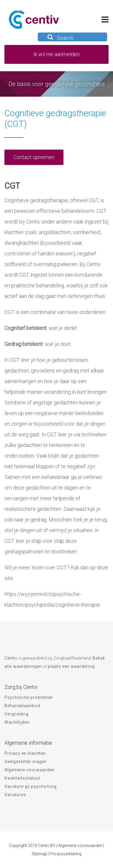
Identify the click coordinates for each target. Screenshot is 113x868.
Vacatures (15, 795)
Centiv (11, 658)
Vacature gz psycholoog (31, 786)
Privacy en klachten (25, 753)
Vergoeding (17, 714)
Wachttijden (17, 722)
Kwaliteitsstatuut (22, 778)
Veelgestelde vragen (26, 762)
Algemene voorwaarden (30, 770)
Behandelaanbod (22, 706)
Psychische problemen (29, 697)
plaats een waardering (71, 666)
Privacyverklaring (65, 854)
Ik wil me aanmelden (56, 54)
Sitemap (39, 854)
